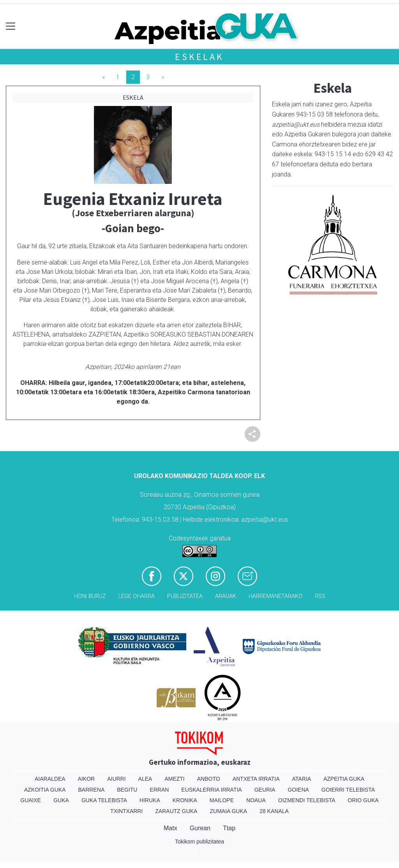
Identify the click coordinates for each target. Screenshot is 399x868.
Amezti (174, 779)
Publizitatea (185, 596)
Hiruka (150, 800)
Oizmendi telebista (307, 800)
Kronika (185, 800)
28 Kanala (274, 811)
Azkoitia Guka (45, 790)
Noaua (256, 800)
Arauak (226, 596)
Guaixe (31, 800)
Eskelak (199, 57)
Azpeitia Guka (344, 779)
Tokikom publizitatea (199, 842)
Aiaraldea (50, 779)
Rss (320, 596)
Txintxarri (126, 811)
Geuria (265, 790)
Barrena (92, 790)
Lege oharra (137, 596)
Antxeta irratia (256, 779)
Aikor (87, 779)
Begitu (127, 790)
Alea (145, 779)
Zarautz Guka (176, 811)
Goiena (298, 790)
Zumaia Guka (228, 811)
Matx (170, 828)
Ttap (229, 828)
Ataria (301, 779)
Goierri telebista (348, 790)
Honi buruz (90, 596)
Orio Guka (363, 800)
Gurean (200, 828)
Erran (159, 790)
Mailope (222, 800)
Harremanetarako (275, 596)
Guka (61, 800)
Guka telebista (104, 800)
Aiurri (116, 779)
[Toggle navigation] (11, 26)
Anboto (209, 779)
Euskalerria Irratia (211, 790)
